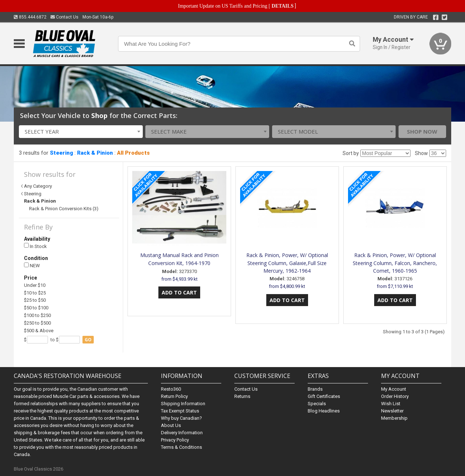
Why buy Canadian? (181, 418)
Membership (394, 418)
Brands (315, 389)
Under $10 (35, 285)
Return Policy (174, 396)
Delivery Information (182, 433)
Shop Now (422, 131)
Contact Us (64, 17)
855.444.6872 (30, 17)
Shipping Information (183, 404)
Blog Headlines (324, 411)
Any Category (38, 186)
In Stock (35, 246)
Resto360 (171, 389)
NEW (32, 266)
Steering (61, 153)
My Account (394, 389)
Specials (317, 404)
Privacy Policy (175, 440)
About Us (171, 425)
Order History (395, 396)
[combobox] (81, 132)
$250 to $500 (37, 323)
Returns (242, 396)
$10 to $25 (35, 293)
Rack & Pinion (95, 153)
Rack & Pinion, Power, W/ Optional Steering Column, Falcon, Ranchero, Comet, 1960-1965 (395, 263)
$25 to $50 (35, 300)
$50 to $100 (36, 308)
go (88, 340)
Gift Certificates (324, 396)
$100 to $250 (37, 315)
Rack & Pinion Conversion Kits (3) (64, 209)
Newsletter (392, 411)
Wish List (391, 404)
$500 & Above (39, 331)
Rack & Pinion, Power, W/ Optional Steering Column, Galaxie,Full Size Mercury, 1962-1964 (287, 263)
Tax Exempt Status (180, 411)
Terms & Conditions (181, 447)
